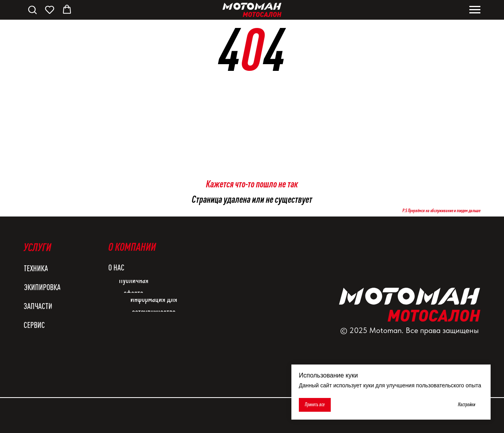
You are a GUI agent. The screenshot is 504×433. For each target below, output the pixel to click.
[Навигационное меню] (475, 10)
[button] (32, 9)
